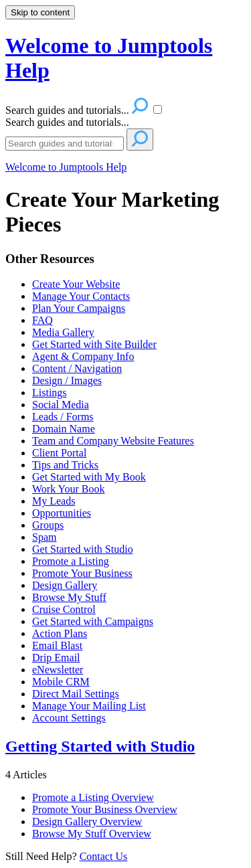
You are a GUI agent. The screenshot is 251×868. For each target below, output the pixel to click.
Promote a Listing (71, 561)
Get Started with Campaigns (93, 621)
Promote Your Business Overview (105, 809)
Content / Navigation (77, 368)
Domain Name (64, 429)
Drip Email (56, 658)
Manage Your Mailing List (89, 706)
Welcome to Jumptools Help (66, 167)
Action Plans (60, 633)
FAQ (43, 320)
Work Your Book (69, 489)
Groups (48, 525)
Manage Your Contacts (81, 296)
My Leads (54, 501)
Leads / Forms (63, 417)
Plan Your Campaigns (79, 308)
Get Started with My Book (89, 477)
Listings (50, 393)
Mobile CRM (61, 682)
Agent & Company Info (83, 356)
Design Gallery (65, 585)
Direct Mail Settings (76, 694)
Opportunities (62, 513)
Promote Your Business (82, 573)
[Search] (65, 144)
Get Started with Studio (83, 549)
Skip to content (40, 12)
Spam (44, 537)
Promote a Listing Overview (93, 797)
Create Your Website (76, 284)
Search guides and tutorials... (67, 122)
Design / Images (67, 380)
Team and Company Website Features (113, 441)
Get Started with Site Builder (94, 344)
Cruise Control (64, 609)
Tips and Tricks (65, 465)
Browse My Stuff (69, 597)
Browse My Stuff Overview (92, 834)
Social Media (61, 405)
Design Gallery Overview (87, 821)
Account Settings (69, 718)
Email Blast (57, 645)
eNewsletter (58, 670)
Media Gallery (63, 332)
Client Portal (59, 453)
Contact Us (104, 856)
